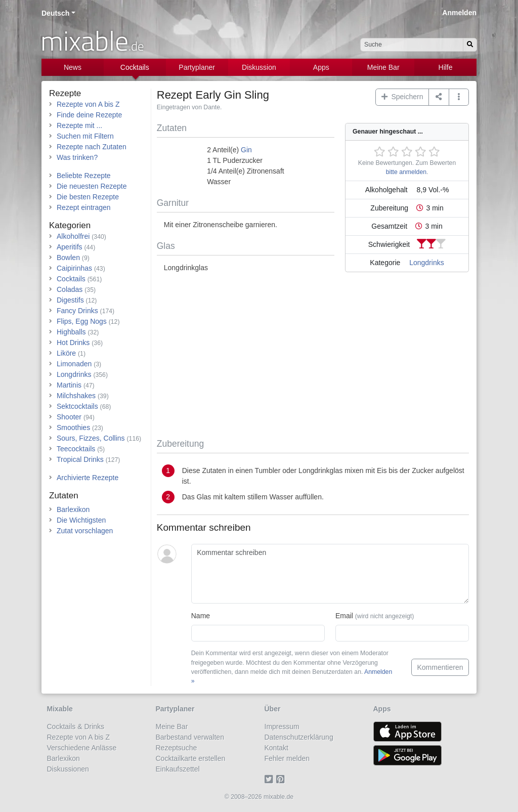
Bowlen (68, 258)
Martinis (69, 385)
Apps (321, 67)
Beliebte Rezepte (84, 176)
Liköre (66, 353)
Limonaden (74, 364)
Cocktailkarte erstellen (191, 758)
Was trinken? (77, 157)
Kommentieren (440, 667)
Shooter (69, 417)
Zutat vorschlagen (85, 531)
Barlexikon (73, 509)
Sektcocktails (77, 406)
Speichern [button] (402, 97)
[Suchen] (470, 45)
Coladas (70, 289)
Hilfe (446, 67)
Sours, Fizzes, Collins (91, 438)
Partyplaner (197, 67)
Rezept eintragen (84, 207)
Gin (246, 150)
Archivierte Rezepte (88, 478)
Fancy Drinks (77, 311)
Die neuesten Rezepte (92, 186)
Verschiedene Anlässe (82, 748)
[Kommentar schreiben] (330, 574)
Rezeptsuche (177, 748)
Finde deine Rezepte (89, 115)
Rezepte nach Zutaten (92, 147)
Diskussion (259, 67)
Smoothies (73, 428)
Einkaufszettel (178, 769)
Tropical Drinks (80, 459)
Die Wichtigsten (81, 520)
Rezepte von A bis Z (88, 104)
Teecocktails (76, 449)
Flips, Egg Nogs (82, 321)
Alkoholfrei (73, 236)
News (73, 67)
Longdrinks (427, 263)
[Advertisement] (313, 357)
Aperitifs (70, 247)
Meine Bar (383, 67)
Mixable (60, 709)
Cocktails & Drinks (76, 726)
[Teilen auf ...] (439, 97)
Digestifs (70, 300)
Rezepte (65, 93)
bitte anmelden (406, 172)
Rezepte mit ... (79, 125)
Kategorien (70, 225)
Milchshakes (76, 396)
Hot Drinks (73, 343)
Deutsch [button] (55, 13)
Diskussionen (68, 769)
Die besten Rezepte (88, 197)
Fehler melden (287, 758)
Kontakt (276, 748)
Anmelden (459, 13)
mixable (92, 40)
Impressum (282, 726)
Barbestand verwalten (190, 737)
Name (201, 616)
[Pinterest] (282, 780)
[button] (459, 97)
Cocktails (135, 67)
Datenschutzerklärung (299, 737)
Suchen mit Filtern (85, 136)
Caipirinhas (74, 268)
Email (375, 616)
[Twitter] (270, 780)
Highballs (71, 332)
